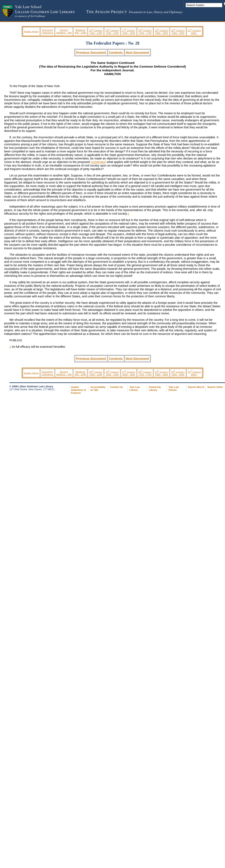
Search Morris (196, 387)
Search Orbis (215, 387)
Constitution (98, 162)
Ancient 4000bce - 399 (64, 31)
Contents (116, 52)
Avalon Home (31, 31)
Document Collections (47, 31)
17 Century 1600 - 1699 (129, 32)
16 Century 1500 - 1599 (112, 32)
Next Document (137, 52)
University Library (155, 389)
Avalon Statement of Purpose (78, 390)
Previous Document (91, 52)
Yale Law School (174, 389)
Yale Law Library (135, 389)
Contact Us (116, 387)
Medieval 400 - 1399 (80, 31)
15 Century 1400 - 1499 (96, 32)
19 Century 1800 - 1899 (161, 32)
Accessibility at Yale (98, 389)
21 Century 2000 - (194, 32)
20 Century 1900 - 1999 (178, 32)
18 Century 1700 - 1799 (145, 32)
